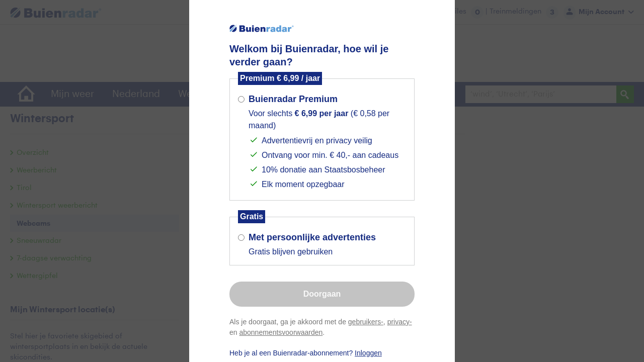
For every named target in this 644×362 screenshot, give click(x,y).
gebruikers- (366, 322)
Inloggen (368, 353)
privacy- (400, 322)
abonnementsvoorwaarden (281, 332)
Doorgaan (322, 294)
